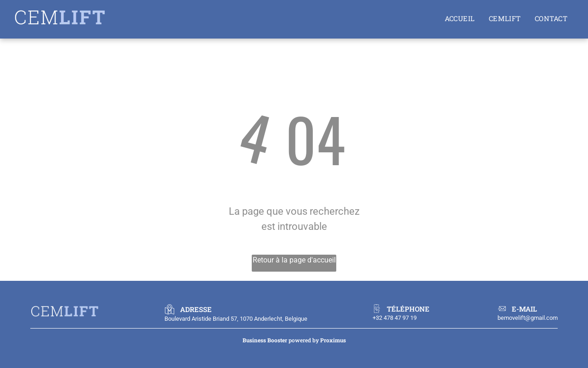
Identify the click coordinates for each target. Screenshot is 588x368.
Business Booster (265, 340)
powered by (304, 340)
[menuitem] (460, 19)
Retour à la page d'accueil (294, 260)
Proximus (333, 340)
